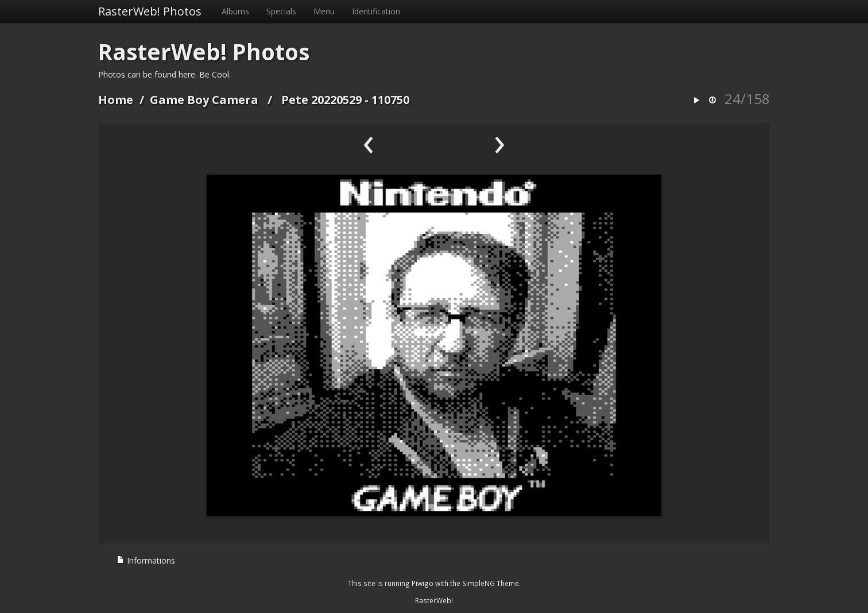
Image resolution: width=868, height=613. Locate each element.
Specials (281, 11)
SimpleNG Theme (491, 583)
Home (116, 100)
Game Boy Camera (204, 100)
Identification (376, 11)
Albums (235, 11)
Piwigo (423, 583)
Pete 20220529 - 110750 (345, 100)
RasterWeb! (434, 600)
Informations (146, 560)
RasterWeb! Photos (150, 11)
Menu (324, 11)
